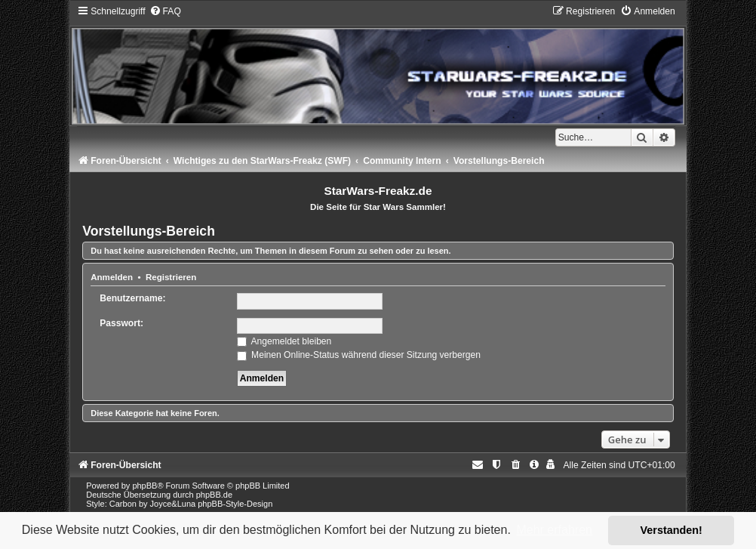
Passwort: (121, 323)
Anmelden (112, 277)
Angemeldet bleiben (284, 341)
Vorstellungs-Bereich (149, 231)
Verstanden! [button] (671, 530)
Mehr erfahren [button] (554, 530)
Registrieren (171, 277)
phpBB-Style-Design (235, 504)
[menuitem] (165, 11)
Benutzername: (132, 298)
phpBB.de (214, 495)
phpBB (144, 486)
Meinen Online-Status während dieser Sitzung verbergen (359, 355)
